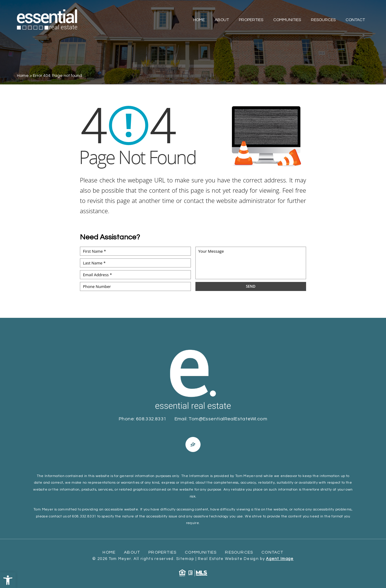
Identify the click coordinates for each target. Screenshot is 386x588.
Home (199, 20)
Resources (323, 20)
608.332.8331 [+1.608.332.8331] (151, 419)
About (222, 20)
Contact (355, 20)
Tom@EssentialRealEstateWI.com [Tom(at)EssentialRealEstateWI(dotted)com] (228, 419)
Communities (287, 20)
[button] (8, 580)
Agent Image (280, 559)
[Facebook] (193, 444)
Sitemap (185, 559)
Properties (251, 20)
